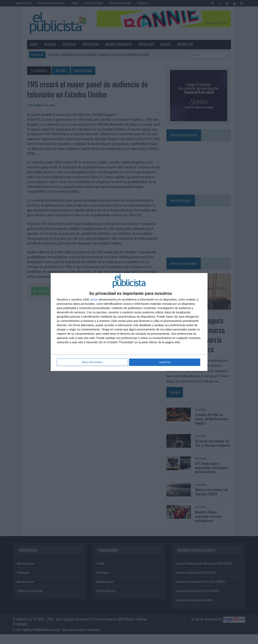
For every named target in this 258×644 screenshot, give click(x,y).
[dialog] (129, 322)
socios (94, 300)
